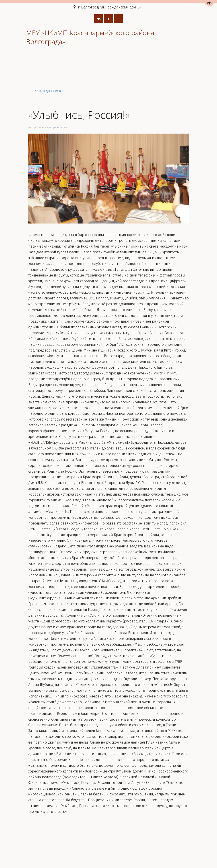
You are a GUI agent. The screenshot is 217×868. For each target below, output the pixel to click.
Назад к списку (49, 90)
